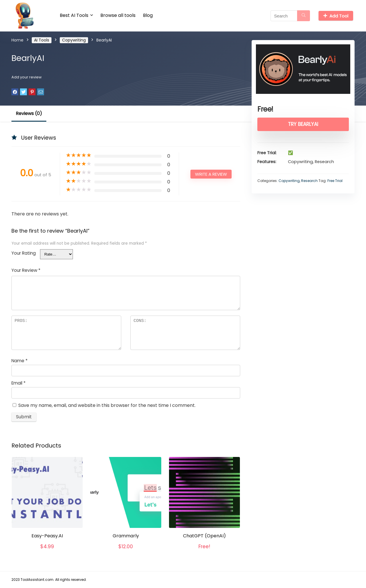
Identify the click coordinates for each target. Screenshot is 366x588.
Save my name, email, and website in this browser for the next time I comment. (107, 405)
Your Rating (24, 253)
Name (19, 361)
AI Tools (42, 40)
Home (17, 40)
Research (309, 181)
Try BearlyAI (303, 124)
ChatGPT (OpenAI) (204, 536)
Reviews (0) (29, 113)
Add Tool (336, 16)
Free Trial (335, 181)
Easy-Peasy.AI (47, 536)
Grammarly (126, 536)
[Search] (304, 16)
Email (18, 383)
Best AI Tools (74, 15)
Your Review (26, 270)
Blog (148, 15)
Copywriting (74, 40)
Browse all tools (118, 15)
